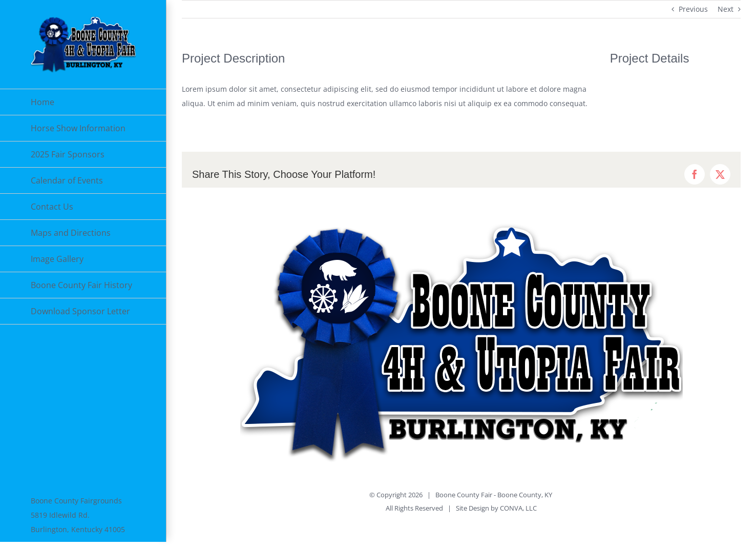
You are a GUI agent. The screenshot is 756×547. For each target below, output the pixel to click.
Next (726, 9)
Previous (693, 9)
